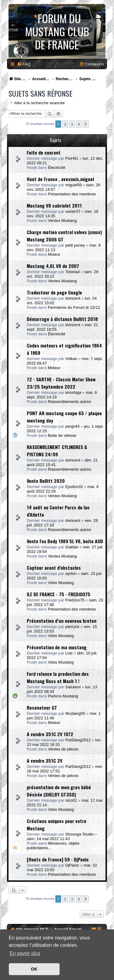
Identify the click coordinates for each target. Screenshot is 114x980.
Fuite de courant (44, 152)
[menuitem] (24, 64)
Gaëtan (72, 547)
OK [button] (34, 969)
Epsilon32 (74, 487)
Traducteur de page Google (54, 292)
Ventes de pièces (63, 749)
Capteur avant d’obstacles (54, 568)
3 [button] (72, 124)
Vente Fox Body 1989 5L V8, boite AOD (65, 541)
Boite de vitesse (62, 435)
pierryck (72, 627)
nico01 (71, 800)
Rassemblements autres (70, 402)
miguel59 (74, 185)
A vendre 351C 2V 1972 (50, 734)
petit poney (75, 245)
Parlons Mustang (63, 696)
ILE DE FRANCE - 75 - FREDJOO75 (59, 594)
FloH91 (72, 158)
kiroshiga (73, 392)
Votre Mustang (61, 583)
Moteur (54, 254)
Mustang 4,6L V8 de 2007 (53, 266)
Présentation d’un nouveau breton (62, 621)
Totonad (73, 272)
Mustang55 (75, 713)
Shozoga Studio (79, 834)
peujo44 (73, 426)
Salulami (73, 687)
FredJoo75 (75, 600)
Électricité (57, 167)
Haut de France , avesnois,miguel (60, 179)
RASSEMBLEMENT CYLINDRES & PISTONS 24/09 (57, 451)
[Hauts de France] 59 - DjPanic (58, 859)
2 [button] (65, 124)
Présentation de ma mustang (57, 647)
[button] (86, 124)
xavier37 (73, 211)
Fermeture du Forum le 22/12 (74, 307)
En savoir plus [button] (25, 953)
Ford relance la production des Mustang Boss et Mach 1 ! (58, 677)
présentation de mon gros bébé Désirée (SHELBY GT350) (59, 791)
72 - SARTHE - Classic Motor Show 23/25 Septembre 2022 (61, 383)
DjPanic (72, 865)
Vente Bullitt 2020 (46, 481)
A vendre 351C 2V (45, 761)
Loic (69, 653)
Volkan (71, 359)
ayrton (71, 574)
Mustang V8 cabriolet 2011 (54, 205)
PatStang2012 (78, 740)
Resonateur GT (42, 707)
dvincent (73, 298)
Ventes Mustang (62, 221)
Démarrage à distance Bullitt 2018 (62, 319)
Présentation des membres (72, 194)
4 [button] (79, 124)
